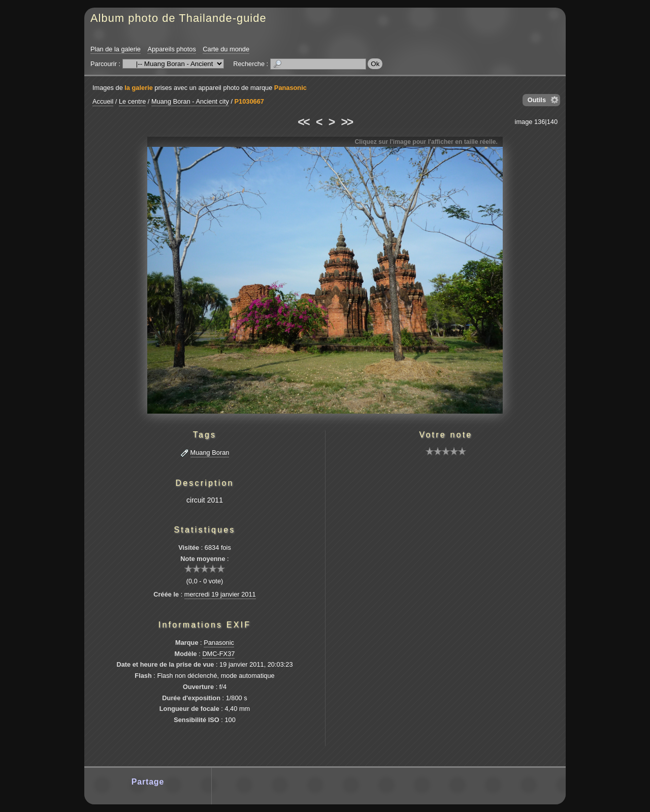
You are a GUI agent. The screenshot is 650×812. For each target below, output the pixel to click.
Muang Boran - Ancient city (190, 101)
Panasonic (290, 88)
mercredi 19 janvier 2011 (220, 594)
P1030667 (249, 101)
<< (303, 122)
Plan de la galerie (116, 49)
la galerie (139, 88)
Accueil (103, 101)
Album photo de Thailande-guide (178, 18)
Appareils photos (171, 49)
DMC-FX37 (218, 654)
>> (347, 122)
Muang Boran (210, 452)
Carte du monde (226, 49)
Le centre (132, 101)
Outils (537, 100)
